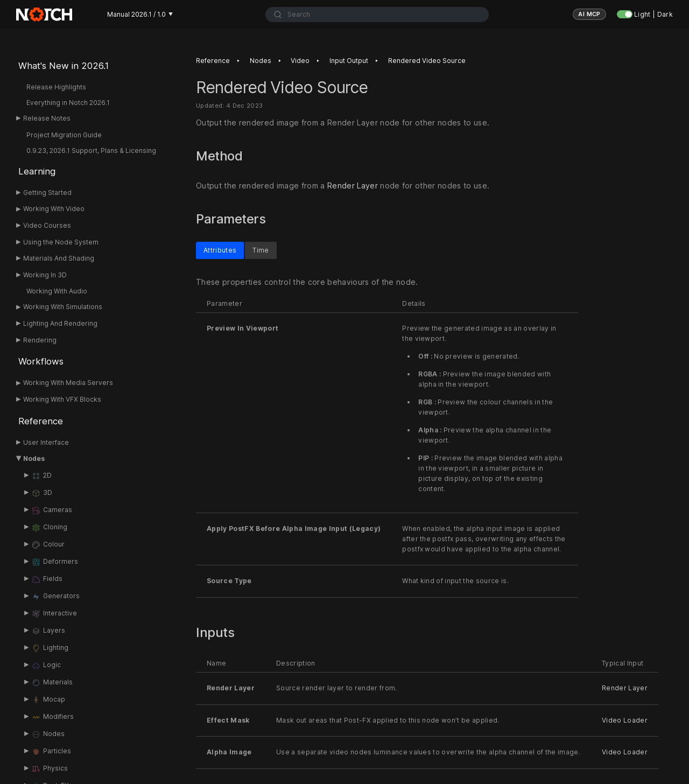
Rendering (40, 340)
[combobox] (377, 15)
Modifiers (52, 717)
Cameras (52, 510)
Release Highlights (56, 87)
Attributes (220, 250)
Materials (52, 683)
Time (261, 250)
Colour (48, 545)
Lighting (50, 648)
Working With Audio (57, 291)
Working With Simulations (63, 307)
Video (300, 61)
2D (41, 476)
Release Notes (47, 118)
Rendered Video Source (427, 61)
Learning (37, 171)
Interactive (54, 614)
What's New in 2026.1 (64, 66)
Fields (47, 579)
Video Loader (625, 720)
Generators (55, 597)
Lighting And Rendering (60, 323)
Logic (46, 666)
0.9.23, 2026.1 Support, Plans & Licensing (91, 150)
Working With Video (54, 209)
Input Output (349, 61)
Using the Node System (61, 242)
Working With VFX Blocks (62, 399)
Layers (48, 631)
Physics (50, 769)
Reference (41, 421)
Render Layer (353, 185)
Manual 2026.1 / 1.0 (140, 14)
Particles (51, 752)
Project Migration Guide (64, 135)
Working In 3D (45, 275)
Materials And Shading (59, 258)
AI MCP (589, 14)
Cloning (49, 528)
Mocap (48, 700)
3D (42, 493)
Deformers (55, 562)
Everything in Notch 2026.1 (68, 103)
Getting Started (47, 192)
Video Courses (47, 225)
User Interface (46, 442)
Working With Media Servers (68, 383)
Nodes (34, 458)
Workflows (41, 361)
